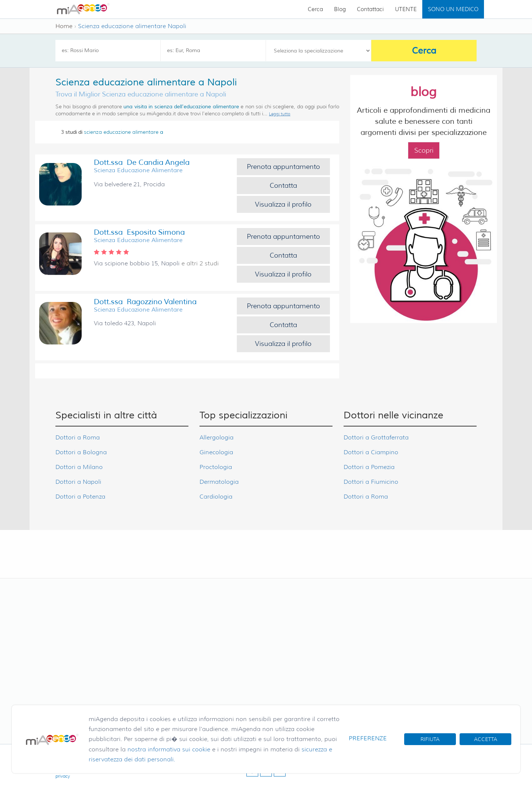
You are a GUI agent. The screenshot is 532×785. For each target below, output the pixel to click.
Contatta (283, 186)
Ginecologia (216, 452)
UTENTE (406, 9)
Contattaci (370, 9)
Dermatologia (219, 482)
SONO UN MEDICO (453, 9)
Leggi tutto (280, 114)
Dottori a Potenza (80, 497)
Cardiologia (216, 497)
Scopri (424, 150)
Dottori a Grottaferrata (376, 437)
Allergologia (216, 437)
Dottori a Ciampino (371, 452)
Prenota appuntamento (283, 167)
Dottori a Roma (78, 437)
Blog (340, 9)
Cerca (315, 9)
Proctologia (216, 467)
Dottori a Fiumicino (371, 482)
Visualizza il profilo (283, 204)
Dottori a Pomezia (369, 467)
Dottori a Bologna (81, 452)
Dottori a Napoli (78, 482)
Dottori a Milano (79, 467)
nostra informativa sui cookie (169, 749)
